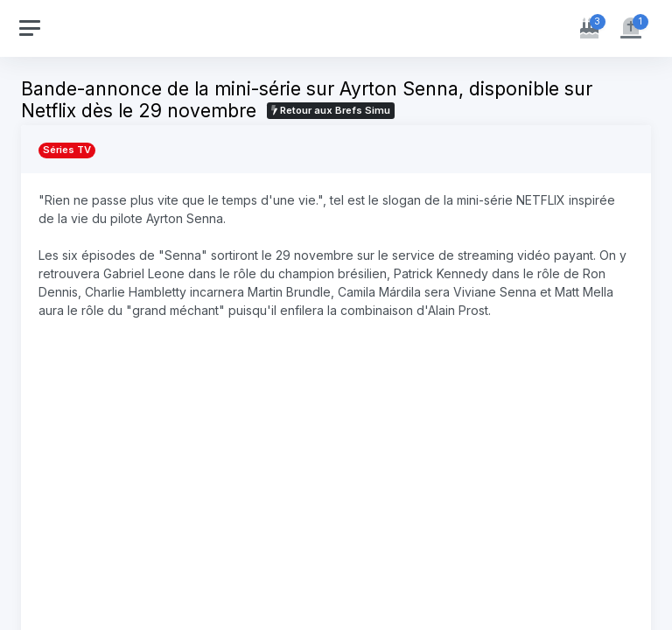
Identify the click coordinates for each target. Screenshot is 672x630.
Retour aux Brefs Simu (331, 110)
